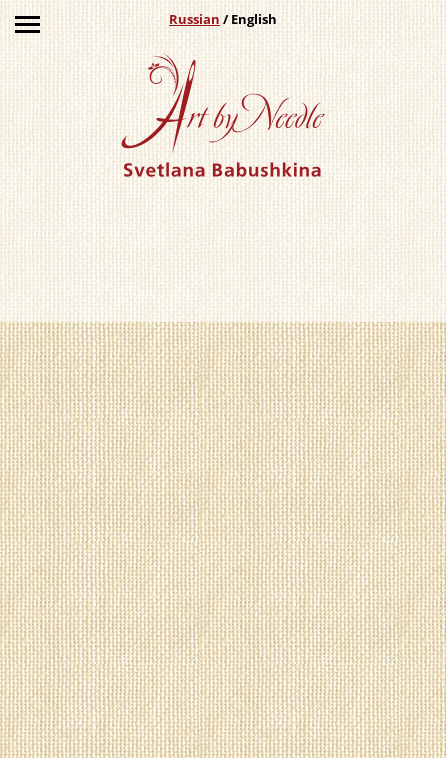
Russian (194, 19)
